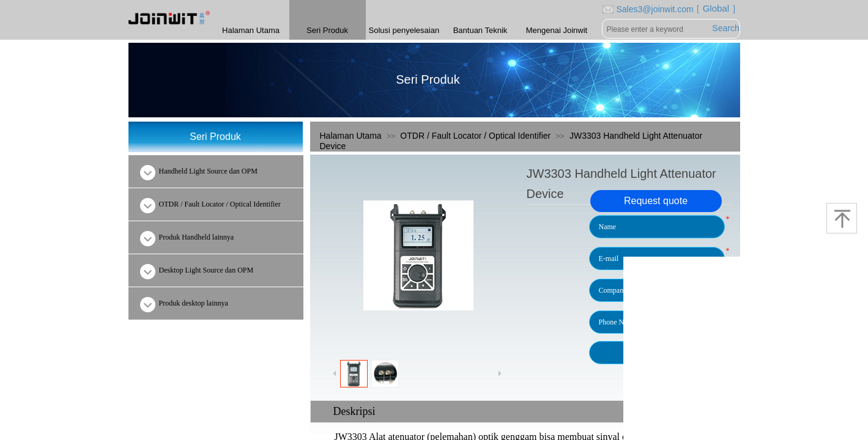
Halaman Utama (351, 136)
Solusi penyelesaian (404, 30)
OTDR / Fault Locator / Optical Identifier (475, 136)
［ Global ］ (713, 8)
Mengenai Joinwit (557, 30)
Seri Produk (327, 30)
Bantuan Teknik (480, 30)
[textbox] (657, 29)
